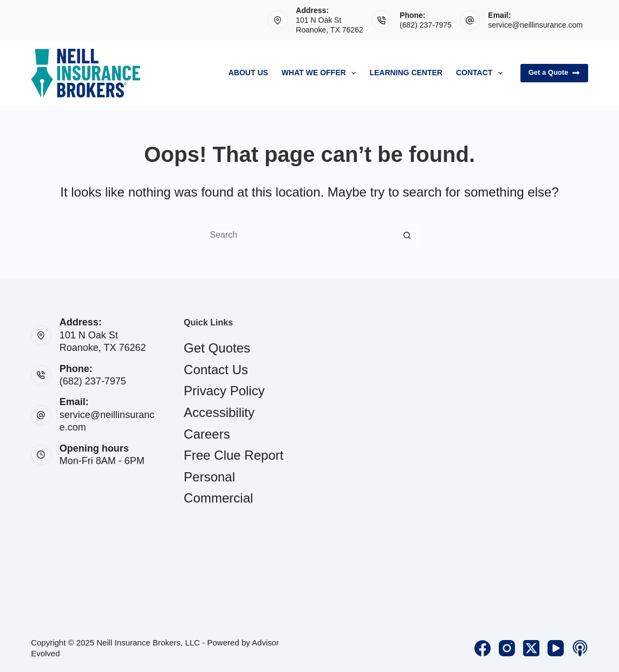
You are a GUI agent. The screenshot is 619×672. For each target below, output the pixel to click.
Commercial (218, 498)
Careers (207, 434)
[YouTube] (556, 648)
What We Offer (321, 73)
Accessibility (219, 412)
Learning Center (406, 73)
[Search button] (407, 235)
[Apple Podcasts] (580, 648)
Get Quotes (217, 348)
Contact (481, 73)
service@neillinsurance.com (535, 25)
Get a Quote (554, 73)
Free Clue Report (233, 455)
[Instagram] (507, 648)
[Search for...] (299, 235)
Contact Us (216, 370)
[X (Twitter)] (531, 648)
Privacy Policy (224, 391)
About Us (248, 73)
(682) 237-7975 (426, 25)
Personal (209, 477)
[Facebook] (483, 648)
